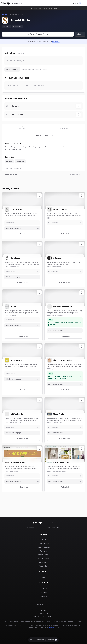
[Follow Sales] (38, 34)
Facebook (17, 168)
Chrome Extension (43, 547)
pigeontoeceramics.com (60, 369)
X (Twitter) (43, 592)
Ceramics (6, 26)
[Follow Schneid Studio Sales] (43, 135)
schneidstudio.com (16, 14)
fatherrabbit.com (58, 315)
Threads (43, 596)
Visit (80, 34)
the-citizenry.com (16, 218)
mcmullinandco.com (59, 218)
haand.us (13, 315)
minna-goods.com (16, 423)
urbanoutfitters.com (16, 471)
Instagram (8, 168)
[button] (85, 3)
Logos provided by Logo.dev (72, 625)
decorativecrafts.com (59, 471)
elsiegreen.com (15, 267)
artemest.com (57, 267)
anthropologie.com (16, 369)
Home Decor (17, 26)
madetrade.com (57, 423)
